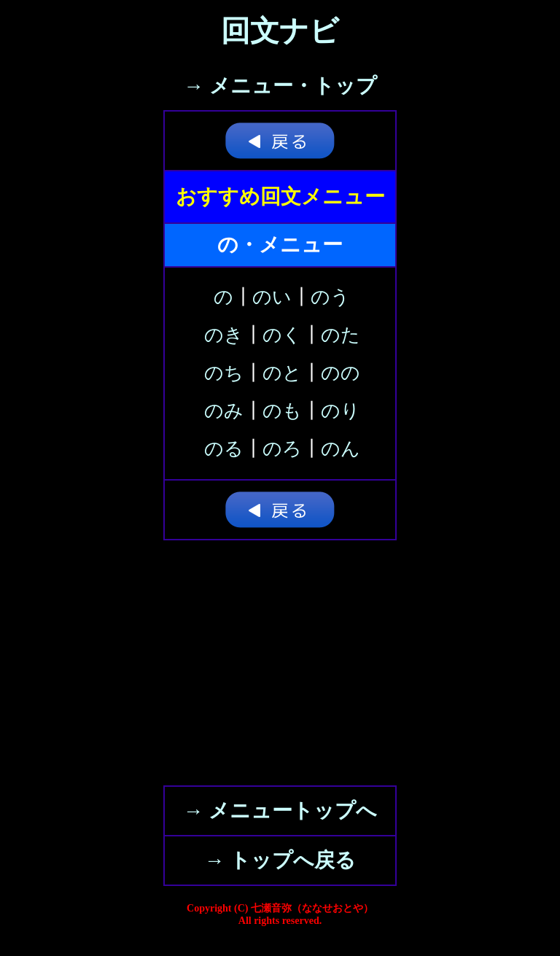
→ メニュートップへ (280, 811)
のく (282, 335)
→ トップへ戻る (280, 860)
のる (224, 449)
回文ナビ (280, 31)
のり (341, 411)
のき (224, 335)
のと (282, 373)
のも (282, 411)
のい (272, 297)
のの (341, 373)
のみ (224, 411)
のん (341, 449)
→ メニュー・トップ (280, 86)
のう (330, 297)
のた (341, 335)
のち (224, 373)
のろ (282, 449)
